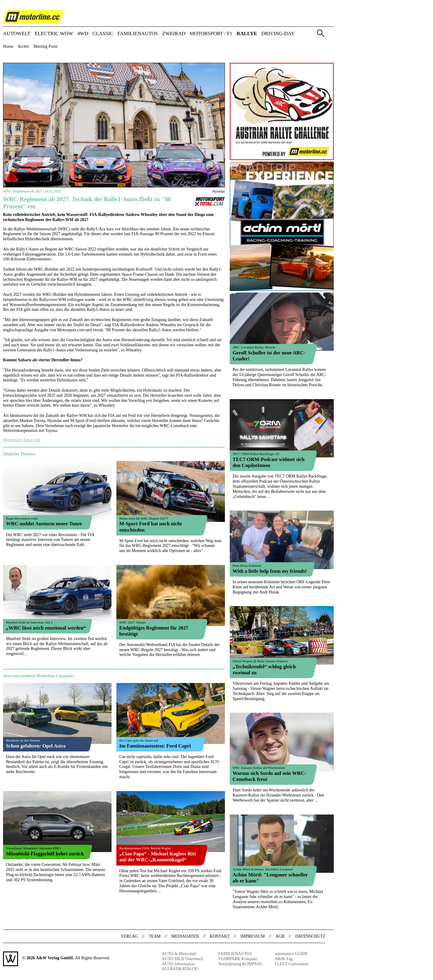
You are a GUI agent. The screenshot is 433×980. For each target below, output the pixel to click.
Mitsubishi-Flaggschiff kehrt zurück (45, 854)
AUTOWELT (17, 34)
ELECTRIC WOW (54, 34)
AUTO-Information (178, 964)
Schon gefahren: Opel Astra (36, 746)
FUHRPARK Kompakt (238, 959)
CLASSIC (103, 34)
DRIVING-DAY (278, 34)
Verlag (129, 936)
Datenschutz (310, 936)
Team (155, 936)
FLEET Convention (292, 964)
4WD (83, 34)
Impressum (253, 936)
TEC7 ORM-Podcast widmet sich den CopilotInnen (269, 462)
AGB (280, 936)
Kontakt (220, 936)
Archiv (23, 47)
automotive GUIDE (291, 954)
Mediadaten (185, 936)
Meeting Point (45, 47)
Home (8, 47)
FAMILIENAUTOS (138, 34)
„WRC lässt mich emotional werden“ (46, 628)
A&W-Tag (284, 959)
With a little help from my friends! (270, 571)
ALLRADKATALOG (180, 969)
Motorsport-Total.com (22, 440)
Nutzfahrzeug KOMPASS (240, 964)
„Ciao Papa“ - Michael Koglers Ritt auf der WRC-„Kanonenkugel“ (158, 857)
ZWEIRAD (174, 34)
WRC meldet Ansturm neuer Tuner (44, 524)
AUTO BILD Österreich (182, 959)
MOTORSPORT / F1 (211, 34)
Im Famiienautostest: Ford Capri (155, 746)
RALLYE (247, 34)
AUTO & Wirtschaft (179, 954)
